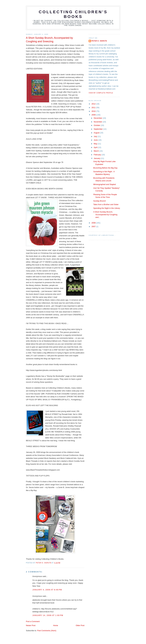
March (96, 151)
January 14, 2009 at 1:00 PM (48, 615)
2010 (94, 111)
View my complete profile (101, 93)
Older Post (80, 625)
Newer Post (31, 625)
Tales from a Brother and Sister (106, 204)
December (98, 118)
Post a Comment (33, 621)
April (96, 147)
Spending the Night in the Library (107, 208)
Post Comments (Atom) (47, 631)
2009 (94, 115)
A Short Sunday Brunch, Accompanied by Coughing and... (105, 215)
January (97, 158)
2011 (94, 108)
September (98, 129)
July (96, 136)
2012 (94, 104)
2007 (94, 227)
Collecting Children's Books (73, 14)
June (96, 140)
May (96, 144)
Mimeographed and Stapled (105, 184)
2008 (94, 223)
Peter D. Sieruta (99, 41)
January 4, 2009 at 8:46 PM (47, 590)
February (98, 155)
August (97, 133)
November (98, 122)
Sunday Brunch (100, 201)
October (97, 125)
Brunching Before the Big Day (105, 168)
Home (56, 625)
